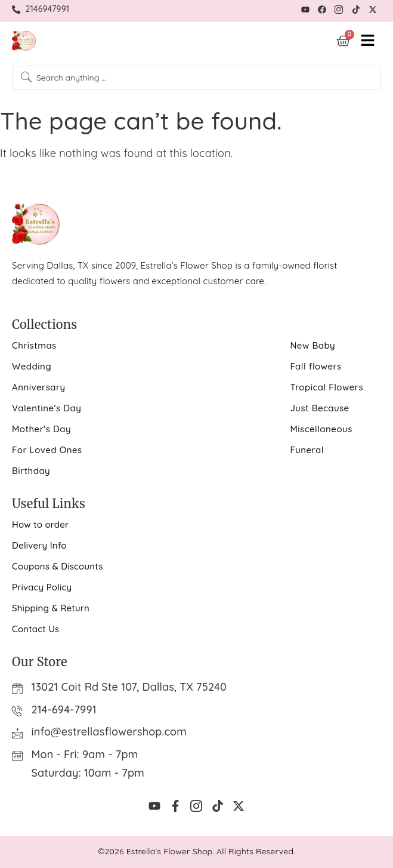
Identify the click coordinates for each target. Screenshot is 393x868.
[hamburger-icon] (368, 41)
